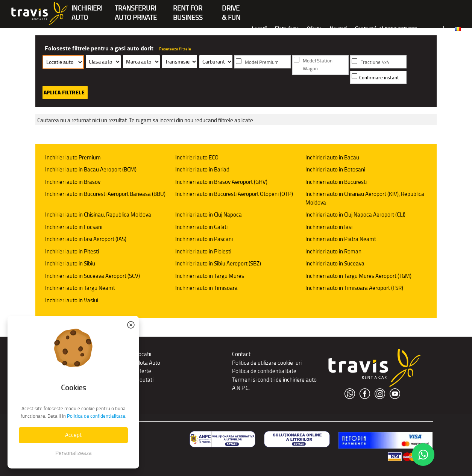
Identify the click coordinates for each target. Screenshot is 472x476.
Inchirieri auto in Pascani (204, 239)
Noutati (338, 29)
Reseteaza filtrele (175, 49)
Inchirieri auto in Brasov (73, 182)
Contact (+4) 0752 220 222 (386, 29)
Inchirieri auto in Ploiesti (203, 251)
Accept (73, 435)
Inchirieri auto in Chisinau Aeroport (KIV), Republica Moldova (365, 198)
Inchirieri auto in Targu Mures (210, 276)
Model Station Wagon (318, 65)
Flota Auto (287, 29)
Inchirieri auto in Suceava (335, 263)
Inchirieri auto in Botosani (335, 169)
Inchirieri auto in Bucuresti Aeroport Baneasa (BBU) (105, 194)
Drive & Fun (231, 9)
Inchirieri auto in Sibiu (70, 263)
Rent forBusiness (188, 9)
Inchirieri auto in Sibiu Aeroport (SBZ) (218, 263)
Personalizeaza (74, 453)
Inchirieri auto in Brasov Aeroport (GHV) (221, 182)
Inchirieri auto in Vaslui (72, 300)
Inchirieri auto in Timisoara (206, 288)
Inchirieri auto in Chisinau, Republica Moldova (98, 215)
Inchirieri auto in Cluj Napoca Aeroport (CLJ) (355, 215)
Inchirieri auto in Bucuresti (336, 182)
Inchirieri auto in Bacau (332, 157)
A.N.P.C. (241, 388)
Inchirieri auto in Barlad (202, 169)
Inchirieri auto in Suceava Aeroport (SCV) (93, 276)
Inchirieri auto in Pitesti (72, 251)
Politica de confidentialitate (264, 371)
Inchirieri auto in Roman (333, 251)
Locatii (259, 29)
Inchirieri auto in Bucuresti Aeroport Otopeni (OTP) (234, 194)
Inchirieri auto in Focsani (74, 227)
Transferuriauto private (136, 9)
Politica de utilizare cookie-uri (267, 363)
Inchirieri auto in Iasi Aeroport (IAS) (86, 239)
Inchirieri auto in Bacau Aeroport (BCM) (91, 169)
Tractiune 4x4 (375, 62)
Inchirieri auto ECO (197, 157)
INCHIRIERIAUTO (87, 9)
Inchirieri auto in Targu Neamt (80, 288)
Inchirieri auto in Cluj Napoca (209, 215)
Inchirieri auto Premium (73, 157)
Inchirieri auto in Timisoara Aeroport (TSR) (354, 288)
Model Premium (262, 62)
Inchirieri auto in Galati (201, 227)
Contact (241, 354)
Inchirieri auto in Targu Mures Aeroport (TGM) (358, 276)
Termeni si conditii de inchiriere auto (274, 380)
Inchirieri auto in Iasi (329, 227)
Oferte (314, 29)
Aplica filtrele (64, 92)
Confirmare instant (379, 78)
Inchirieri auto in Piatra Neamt (341, 239)
